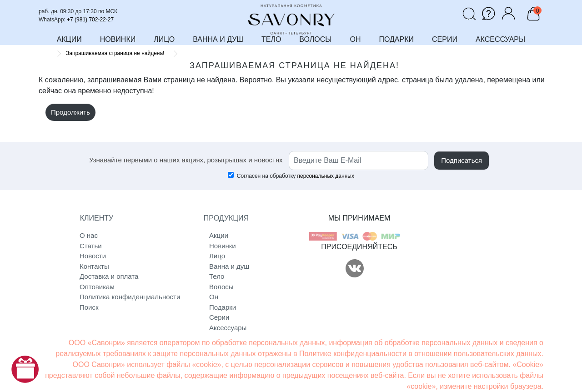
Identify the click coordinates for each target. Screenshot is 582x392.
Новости (93, 256)
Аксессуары (228, 328)
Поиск (89, 307)
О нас (89, 235)
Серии (219, 317)
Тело (217, 276)
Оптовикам (97, 287)
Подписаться (462, 160)
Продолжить (70, 112)
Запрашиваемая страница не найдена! (115, 53)
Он (214, 297)
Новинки (223, 246)
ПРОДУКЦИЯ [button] (226, 218)
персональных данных (326, 176)
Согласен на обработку (291, 176)
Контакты (94, 266)
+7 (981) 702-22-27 (90, 20)
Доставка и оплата (109, 276)
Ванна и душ (229, 266)
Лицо (217, 256)
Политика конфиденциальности (117, 297)
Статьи (91, 246)
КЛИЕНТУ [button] (97, 218)
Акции (219, 235)
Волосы (221, 287)
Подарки (223, 307)
